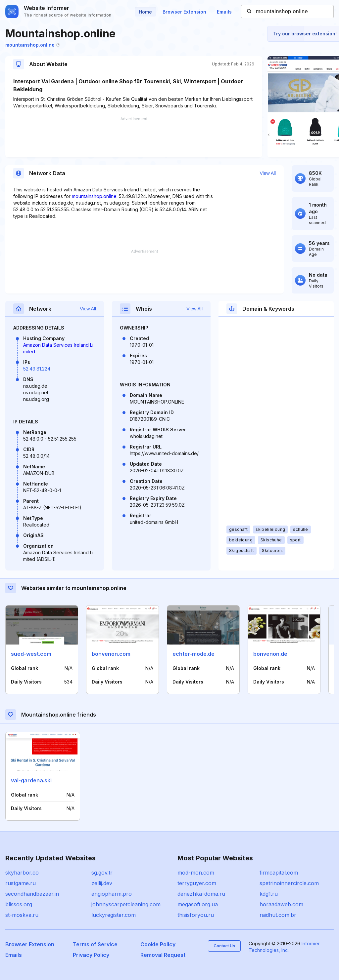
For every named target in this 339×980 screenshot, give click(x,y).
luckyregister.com (114, 915)
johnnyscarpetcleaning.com (126, 904)
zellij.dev (102, 883)
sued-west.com (31, 654)
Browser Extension (184, 12)
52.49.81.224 (37, 369)
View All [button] (268, 173)
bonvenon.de (270, 654)
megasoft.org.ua (198, 904)
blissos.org (19, 904)
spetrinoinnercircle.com (289, 883)
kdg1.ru (269, 894)
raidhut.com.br (278, 915)
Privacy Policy (91, 955)
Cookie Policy (158, 944)
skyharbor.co (22, 873)
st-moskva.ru (22, 915)
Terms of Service (95, 944)
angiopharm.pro (112, 894)
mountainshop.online (32, 45)
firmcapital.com (279, 873)
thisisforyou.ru (196, 915)
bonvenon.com (111, 654)
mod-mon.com (196, 873)
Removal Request (163, 955)
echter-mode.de (194, 654)
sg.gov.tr (102, 873)
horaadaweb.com (281, 904)
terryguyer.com (197, 883)
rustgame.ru (21, 883)
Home (145, 12)
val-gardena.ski (31, 780)
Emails (224, 12)
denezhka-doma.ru (201, 894)
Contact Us (224, 946)
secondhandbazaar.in (32, 894)
